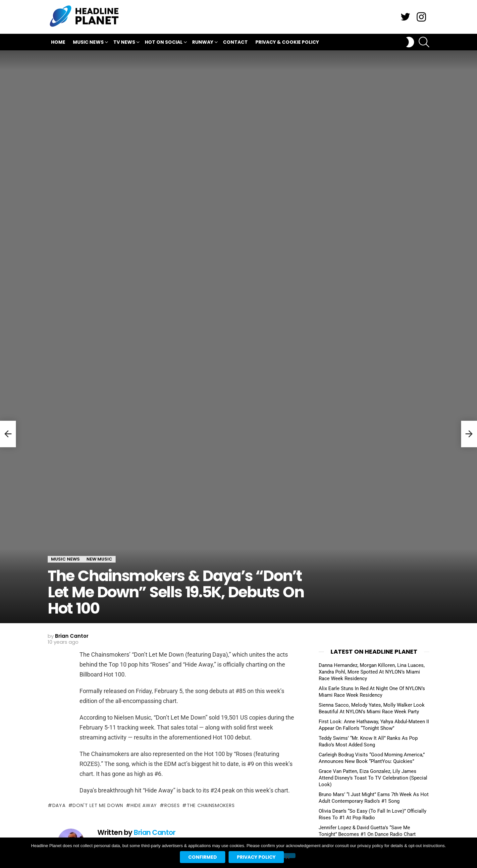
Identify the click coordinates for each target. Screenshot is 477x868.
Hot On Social (164, 43)
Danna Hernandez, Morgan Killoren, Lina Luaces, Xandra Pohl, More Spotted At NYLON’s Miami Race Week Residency (372, 672)
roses (172, 805)
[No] (287, 856)
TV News (124, 43)
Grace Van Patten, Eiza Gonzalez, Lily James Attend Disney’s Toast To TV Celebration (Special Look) (373, 778)
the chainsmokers (211, 805)
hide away (144, 805)
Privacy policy (256, 857)
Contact (235, 42)
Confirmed (203, 857)
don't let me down (98, 805)
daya (59, 805)
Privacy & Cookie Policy (287, 42)
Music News (88, 43)
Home (58, 42)
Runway (203, 43)
